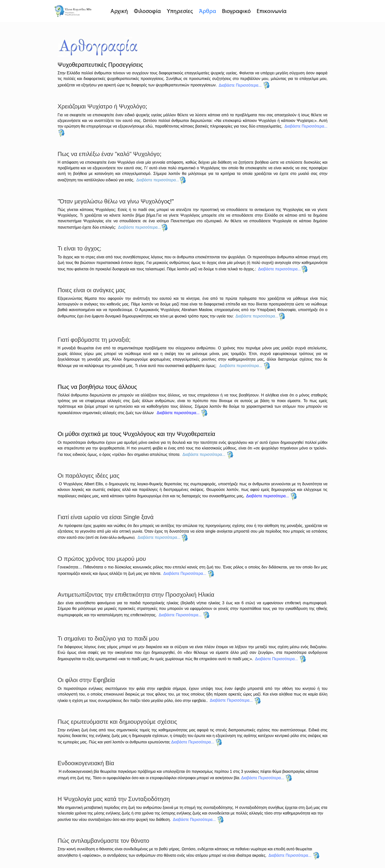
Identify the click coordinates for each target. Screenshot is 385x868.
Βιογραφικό (236, 12)
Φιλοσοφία (147, 12)
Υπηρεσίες (180, 12)
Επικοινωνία (272, 12)
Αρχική (119, 12)
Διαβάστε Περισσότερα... (306, 126)
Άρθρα (207, 12)
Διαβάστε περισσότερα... (158, 180)
